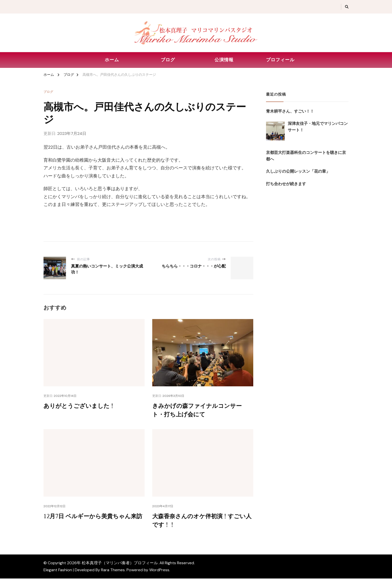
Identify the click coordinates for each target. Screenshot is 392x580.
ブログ (168, 60)
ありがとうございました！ (81, 406)
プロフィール (280, 60)
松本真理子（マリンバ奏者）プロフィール (120, 564)
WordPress (159, 571)
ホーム (112, 60)
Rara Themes (113, 571)
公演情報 (224, 60)
